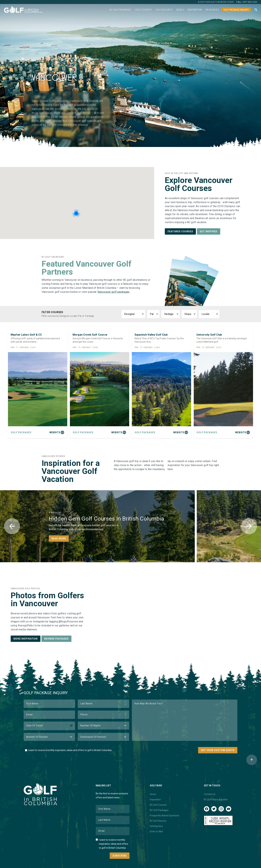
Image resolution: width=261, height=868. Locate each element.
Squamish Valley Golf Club (151, 335)
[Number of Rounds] (49, 737)
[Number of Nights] (103, 726)
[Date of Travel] (49, 726)
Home (153, 794)
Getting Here (156, 826)
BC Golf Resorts (158, 821)
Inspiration (195, 10)
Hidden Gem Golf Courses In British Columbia (107, 519)
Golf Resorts (164, 10)
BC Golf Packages (120, 10)
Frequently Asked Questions (165, 816)
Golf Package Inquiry (236, 10)
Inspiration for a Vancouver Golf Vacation (71, 471)
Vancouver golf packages (113, 292)
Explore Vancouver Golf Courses (199, 184)
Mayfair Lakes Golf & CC (26, 335)
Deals (180, 10)
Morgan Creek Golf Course (90, 335)
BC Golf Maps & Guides (216, 800)
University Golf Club (209, 335)
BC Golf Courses (158, 805)
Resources (212, 10)
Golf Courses (144, 10)
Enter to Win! (156, 832)
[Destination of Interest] (103, 737)
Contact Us (210, 794)
